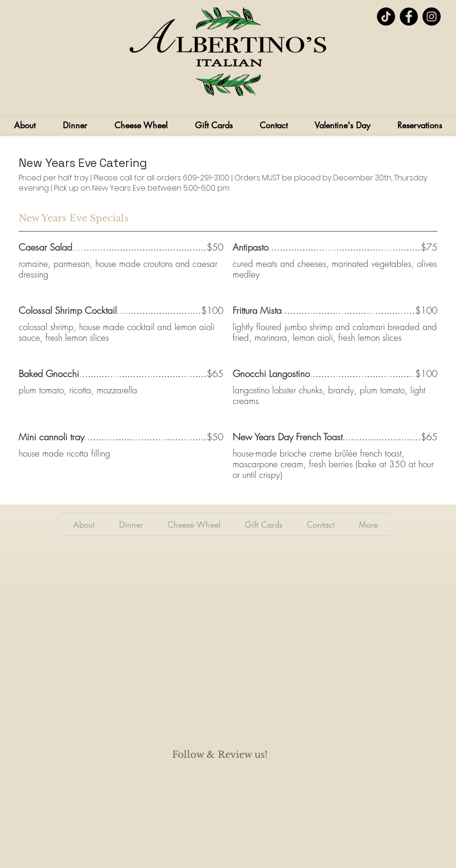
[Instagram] (432, 17)
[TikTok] (386, 17)
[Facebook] (409, 17)
